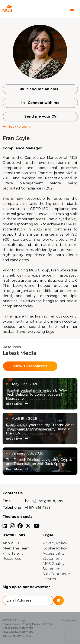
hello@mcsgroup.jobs (44, 501)
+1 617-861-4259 (38, 508)
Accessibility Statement (18, 628)
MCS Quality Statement (18, 632)
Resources (12, 559)
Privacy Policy (55, 543)
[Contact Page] (64, 9)
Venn (74, 620)
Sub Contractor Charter (18, 636)
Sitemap (47, 624)
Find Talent (13, 553)
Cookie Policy (55, 548)
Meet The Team (16, 548)
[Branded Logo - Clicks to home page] (15, 9)
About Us (11, 543)
